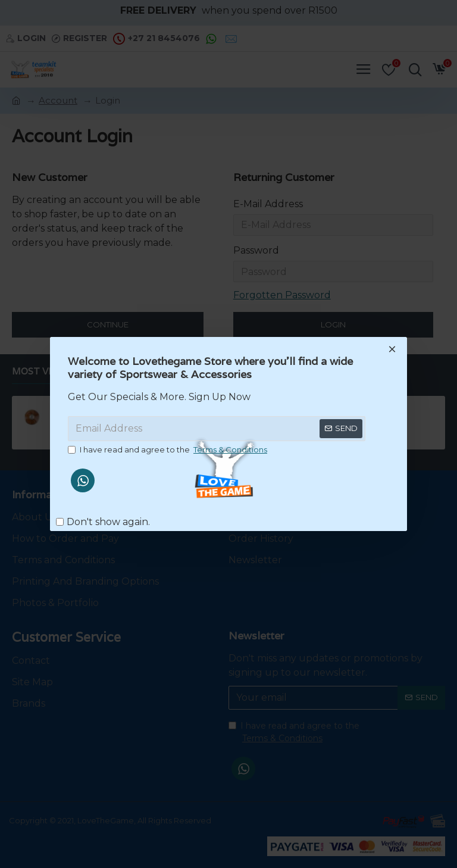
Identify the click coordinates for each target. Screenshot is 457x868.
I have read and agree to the (168, 450)
